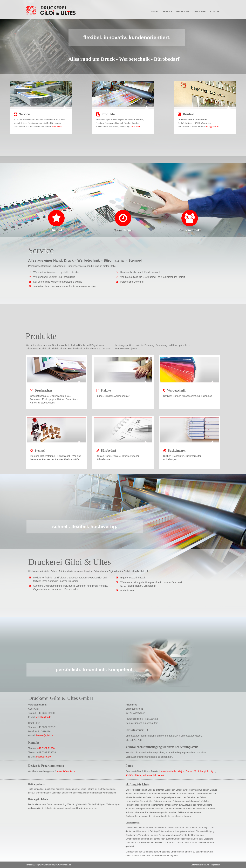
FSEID (129, 775)
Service (167, 12)
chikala (138, 775)
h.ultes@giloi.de (45, 735)
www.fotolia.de (168, 771)
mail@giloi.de (43, 757)
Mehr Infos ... (58, 127)
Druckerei (199, 12)
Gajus (181, 771)
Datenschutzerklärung (200, 865)
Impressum (216, 865)
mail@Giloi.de (213, 127)
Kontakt (216, 12)
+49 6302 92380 (46, 748)
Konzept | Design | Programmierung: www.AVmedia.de (48, 865)
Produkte (183, 12)
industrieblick (150, 775)
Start (155, 12)
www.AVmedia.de (66, 771)
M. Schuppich (201, 771)
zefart (161, 775)
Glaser (189, 771)
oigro (212, 771)
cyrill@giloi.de (44, 717)
